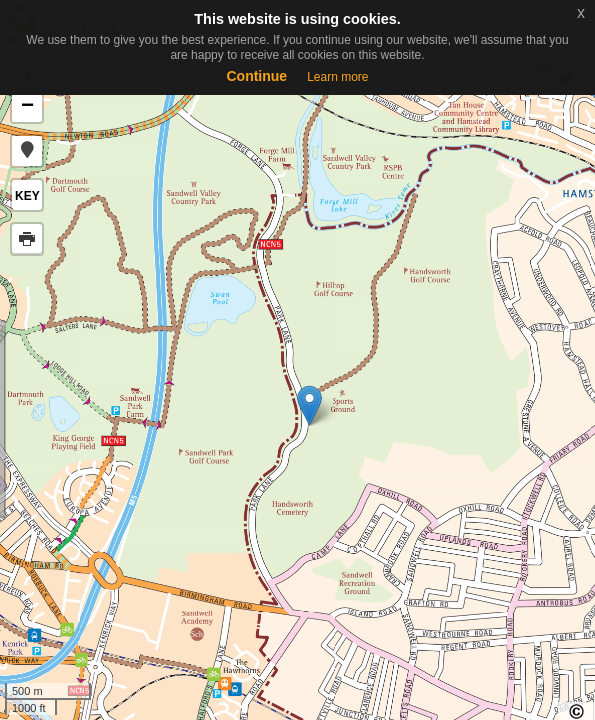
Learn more (337, 77)
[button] (27, 151)
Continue (256, 76)
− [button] (27, 107)
